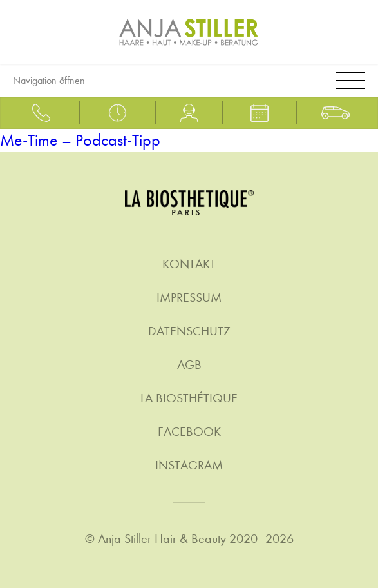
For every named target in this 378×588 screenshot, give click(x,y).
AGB (189, 365)
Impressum (189, 298)
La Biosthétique (189, 398)
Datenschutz (189, 331)
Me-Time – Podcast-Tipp (80, 140)
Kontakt (189, 264)
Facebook (189, 432)
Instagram (189, 465)
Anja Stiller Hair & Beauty (162, 539)
